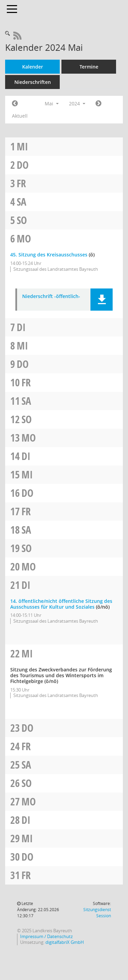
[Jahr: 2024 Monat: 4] (15, 104)
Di (21, 327)
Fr (21, 183)
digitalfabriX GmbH (65, 942)
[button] (102, 300)
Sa (22, 202)
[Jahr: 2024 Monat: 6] (98, 104)
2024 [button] (77, 103)
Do (23, 165)
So (22, 220)
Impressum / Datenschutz (46, 937)
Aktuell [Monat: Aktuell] (20, 116)
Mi (22, 146)
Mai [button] (52, 103)
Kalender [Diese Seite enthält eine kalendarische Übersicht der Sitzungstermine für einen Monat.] (33, 67)
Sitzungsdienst (97, 913)
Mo (24, 239)
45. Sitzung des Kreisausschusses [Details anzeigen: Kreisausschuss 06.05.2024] (49, 255)
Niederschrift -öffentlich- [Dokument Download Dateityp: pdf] (51, 296)
